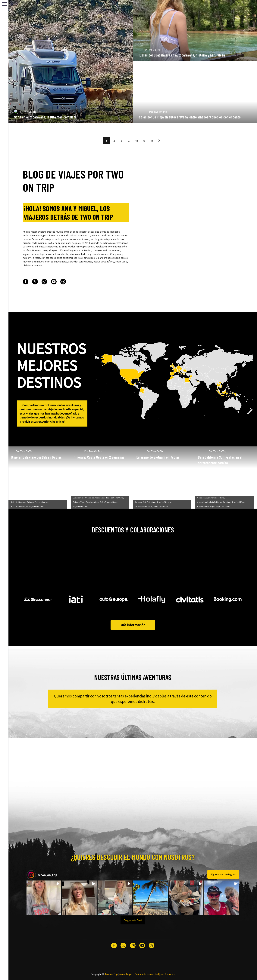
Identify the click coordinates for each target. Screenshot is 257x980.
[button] (159, 141)
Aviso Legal (126, 974)
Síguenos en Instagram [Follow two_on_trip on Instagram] (223, 874)
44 (152, 141)
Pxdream (170, 974)
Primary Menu (4, 4)
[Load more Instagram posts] (133, 920)
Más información (133, 625)
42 (136, 141)
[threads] (63, 282)
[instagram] (44, 282)
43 (144, 141)
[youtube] (54, 282)
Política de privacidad (147, 974)
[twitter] (35, 282)
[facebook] (26, 282)
